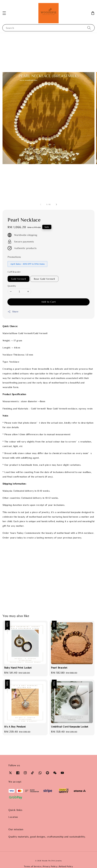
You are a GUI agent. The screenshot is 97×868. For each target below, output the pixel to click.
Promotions (14, 257)
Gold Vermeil (19, 279)
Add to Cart (48, 302)
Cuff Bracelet (14, 272)
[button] (4, 13)
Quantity (12, 286)
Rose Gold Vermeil (44, 279)
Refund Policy (66, 866)
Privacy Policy (50, 866)
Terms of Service (32, 866)
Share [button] (13, 312)
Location (13, 817)
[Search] (89, 28)
